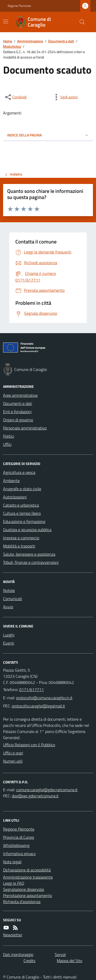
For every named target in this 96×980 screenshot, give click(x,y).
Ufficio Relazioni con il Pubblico (29, 745)
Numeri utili (13, 761)
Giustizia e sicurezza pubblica (27, 530)
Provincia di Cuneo (19, 837)
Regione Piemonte (19, 6)
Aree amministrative (20, 395)
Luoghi (9, 635)
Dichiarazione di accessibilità (27, 870)
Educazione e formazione (24, 521)
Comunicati (13, 599)
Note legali (12, 862)
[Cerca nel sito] (80, 22)
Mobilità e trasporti (19, 546)
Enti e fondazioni (17, 412)
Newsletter (13, 935)
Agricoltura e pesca (19, 472)
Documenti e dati (61, 41)
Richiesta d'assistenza (22, 902)
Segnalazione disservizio (24, 889)
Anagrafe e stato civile (22, 489)
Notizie (9, 590)
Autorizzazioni (15, 497)
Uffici (7, 444)
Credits (29, 961)
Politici (9, 436)
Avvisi (8, 607)
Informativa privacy (19, 854)
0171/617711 (31, 690)
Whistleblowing (16, 845)
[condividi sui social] (15, 97)
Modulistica (12, 46)
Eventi (9, 643)
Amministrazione (30, 41)
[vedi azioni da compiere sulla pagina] (65, 97)
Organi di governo (18, 420)
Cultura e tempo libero (22, 513)
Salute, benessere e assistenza (29, 554)
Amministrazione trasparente (28, 877)
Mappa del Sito (70, 961)
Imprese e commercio (21, 538)
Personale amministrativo (25, 428)
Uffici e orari (13, 753)
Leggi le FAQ (14, 883)
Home (8, 41)
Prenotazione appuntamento (28, 895)
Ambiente (11, 481)
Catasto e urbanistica (21, 505)
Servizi (60, 954)
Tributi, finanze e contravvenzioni (31, 562)
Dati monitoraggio (18, 954)
